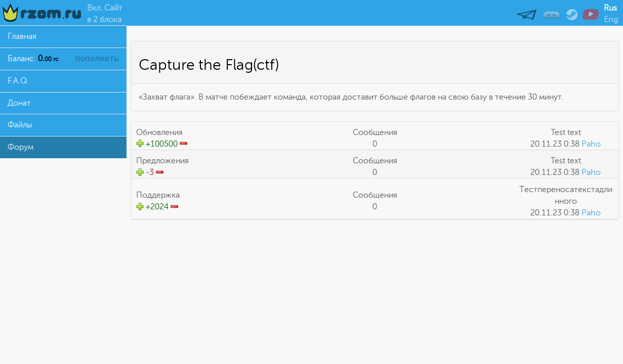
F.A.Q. (18, 81)
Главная (22, 36)
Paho (591, 144)
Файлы (20, 125)
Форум (20, 147)
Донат (19, 103)
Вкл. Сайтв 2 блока (105, 14)
